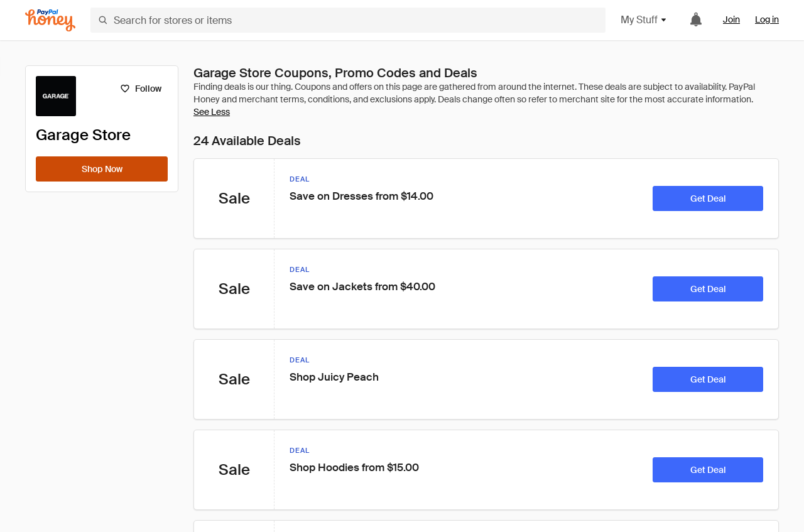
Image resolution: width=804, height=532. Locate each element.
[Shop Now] (102, 169)
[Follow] (140, 89)
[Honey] (50, 20)
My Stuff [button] (644, 20)
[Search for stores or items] (348, 20)
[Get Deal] (708, 198)
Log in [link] (767, 19)
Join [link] (731, 19)
